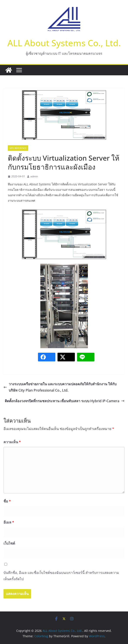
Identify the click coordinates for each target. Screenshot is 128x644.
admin (34, 176)
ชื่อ (7, 501)
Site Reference (18, 148)
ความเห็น (12, 442)
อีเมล (9, 522)
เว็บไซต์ (9, 543)
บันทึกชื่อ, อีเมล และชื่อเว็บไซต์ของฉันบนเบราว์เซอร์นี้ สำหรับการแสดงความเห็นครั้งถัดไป (61, 576)
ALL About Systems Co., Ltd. (64, 43)
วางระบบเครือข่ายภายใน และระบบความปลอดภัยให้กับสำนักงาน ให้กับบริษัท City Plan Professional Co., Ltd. (60, 387)
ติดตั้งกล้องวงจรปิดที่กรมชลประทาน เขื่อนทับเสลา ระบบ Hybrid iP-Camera (65, 401)
